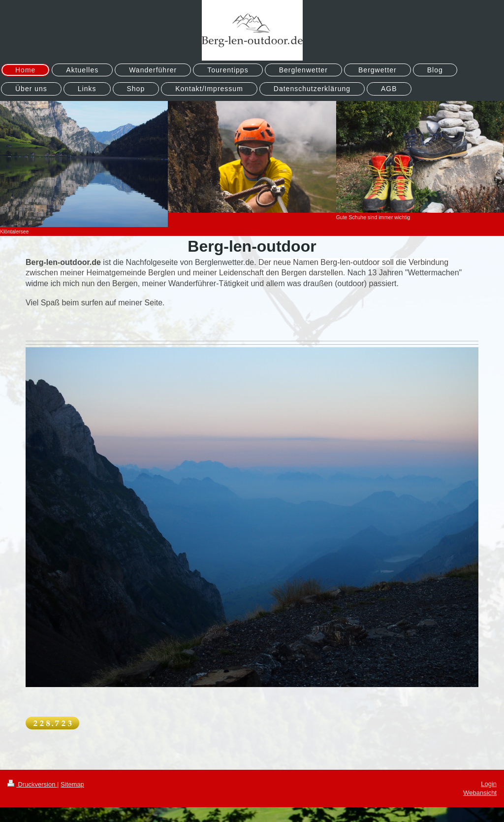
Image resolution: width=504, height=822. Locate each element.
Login (489, 784)
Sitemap (72, 784)
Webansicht (480, 793)
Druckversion (32, 784)
